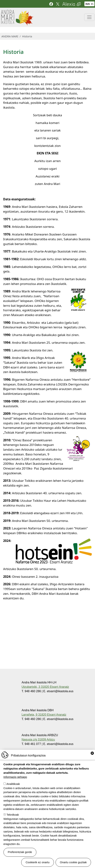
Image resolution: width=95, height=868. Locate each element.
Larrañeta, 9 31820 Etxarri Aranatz (44, 715)
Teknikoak (13, 821)
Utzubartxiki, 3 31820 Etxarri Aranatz (45, 687)
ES (92, 4)
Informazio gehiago (15, 783)
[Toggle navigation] (89, 17)
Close (92, 759)
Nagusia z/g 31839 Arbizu (38, 740)
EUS (88, 4)
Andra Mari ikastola (17, 12)
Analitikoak (13, 790)
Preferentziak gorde (20, 858)
